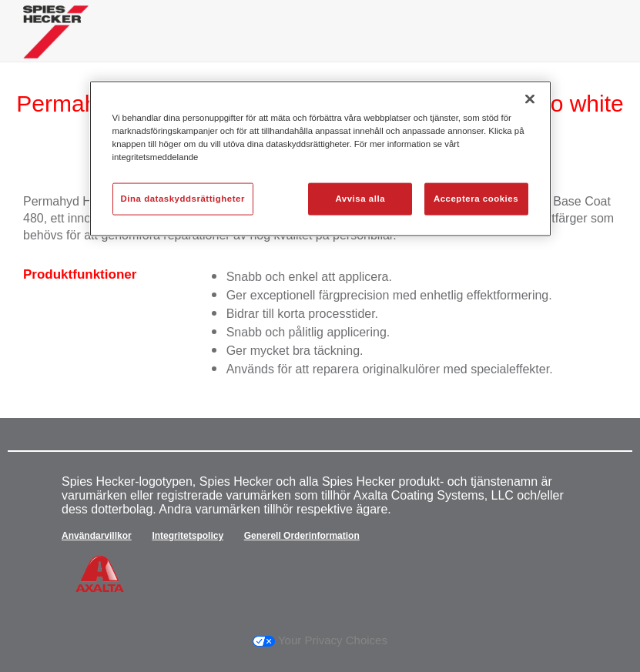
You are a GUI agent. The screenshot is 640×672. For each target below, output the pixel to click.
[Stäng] (530, 99)
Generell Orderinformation (302, 536)
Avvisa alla (360, 199)
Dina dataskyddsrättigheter (183, 199)
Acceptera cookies (476, 199)
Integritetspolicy (188, 536)
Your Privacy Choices (320, 640)
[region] (320, 159)
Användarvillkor (97, 536)
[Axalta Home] (56, 43)
